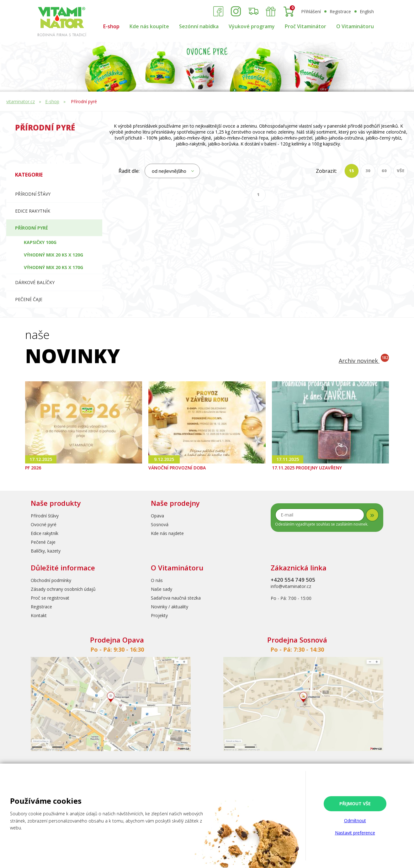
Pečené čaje (29, 299)
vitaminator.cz (21, 101)
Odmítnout (355, 820)
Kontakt (39, 615)
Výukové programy (252, 26)
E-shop (111, 26)
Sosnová (160, 524)
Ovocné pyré (44, 524)
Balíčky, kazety (46, 551)
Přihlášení (311, 11)
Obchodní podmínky (51, 580)
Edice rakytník (45, 533)
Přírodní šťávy (33, 194)
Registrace (340, 11)
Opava (157, 516)
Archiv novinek (364, 361)
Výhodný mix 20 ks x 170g (53, 267)
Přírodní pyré (84, 101)
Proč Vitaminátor (305, 26)
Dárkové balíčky (35, 282)
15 (352, 171)
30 (368, 171)
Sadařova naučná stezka (176, 598)
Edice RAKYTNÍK (33, 211)
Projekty (159, 615)
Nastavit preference (355, 833)
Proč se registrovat (50, 598)
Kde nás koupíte (149, 26)
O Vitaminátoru (355, 26)
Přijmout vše (355, 804)
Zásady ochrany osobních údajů (63, 589)
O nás (157, 580)
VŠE (401, 171)
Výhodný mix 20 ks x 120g (53, 255)
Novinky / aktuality (170, 607)
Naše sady (162, 589)
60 (384, 171)
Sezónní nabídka (199, 26)
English (367, 11)
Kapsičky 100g (40, 242)
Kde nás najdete (167, 533)
